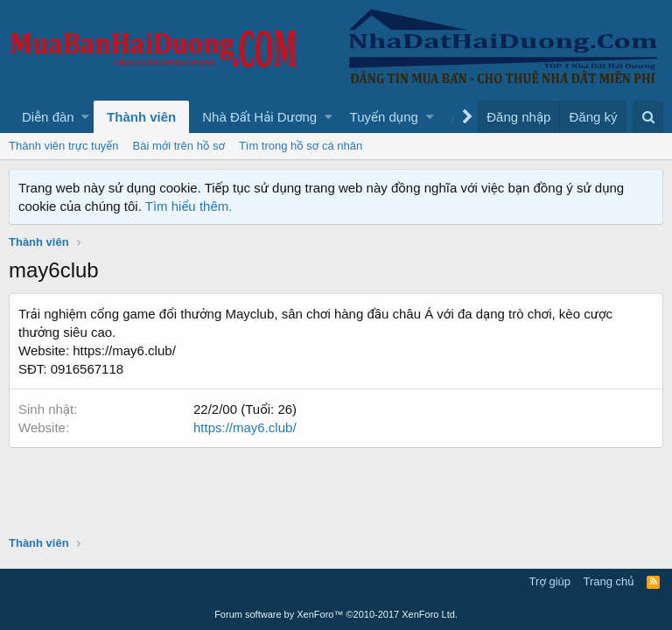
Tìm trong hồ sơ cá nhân (301, 146)
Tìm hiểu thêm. (189, 206)
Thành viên (141, 117)
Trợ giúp (550, 581)
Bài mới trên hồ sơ (179, 146)
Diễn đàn (48, 117)
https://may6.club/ (245, 427)
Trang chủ (609, 581)
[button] (85, 117)
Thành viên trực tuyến (64, 146)
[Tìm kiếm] (648, 117)
